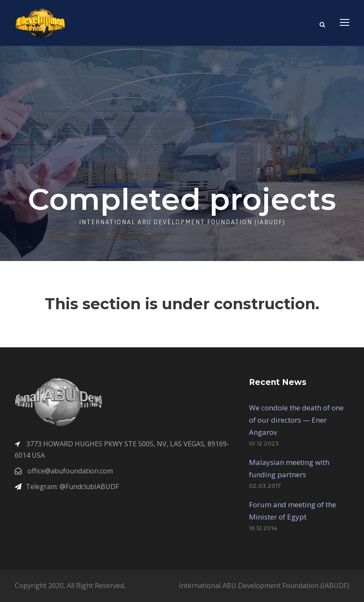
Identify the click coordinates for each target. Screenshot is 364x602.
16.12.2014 (263, 528)
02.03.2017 (265, 486)
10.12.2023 (264, 443)
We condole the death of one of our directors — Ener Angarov (296, 420)
